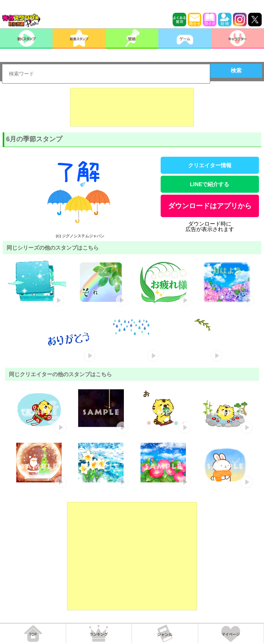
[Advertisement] (132, 107)
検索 (236, 70)
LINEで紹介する (210, 184)
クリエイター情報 (210, 165)
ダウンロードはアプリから (210, 206)
